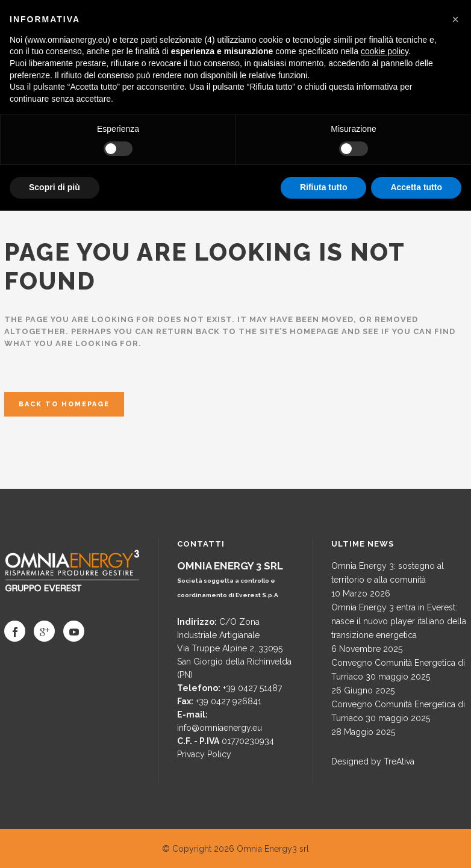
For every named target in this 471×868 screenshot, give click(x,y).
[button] (455, 19)
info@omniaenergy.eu (220, 728)
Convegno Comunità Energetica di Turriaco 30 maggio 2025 (398, 670)
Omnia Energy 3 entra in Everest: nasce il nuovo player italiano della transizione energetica (399, 621)
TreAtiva (399, 761)
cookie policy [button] (385, 51)
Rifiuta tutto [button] (324, 187)
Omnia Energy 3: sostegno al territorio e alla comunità (388, 573)
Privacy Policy (204, 754)
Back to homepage (64, 404)
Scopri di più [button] (55, 187)
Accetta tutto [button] (416, 187)
